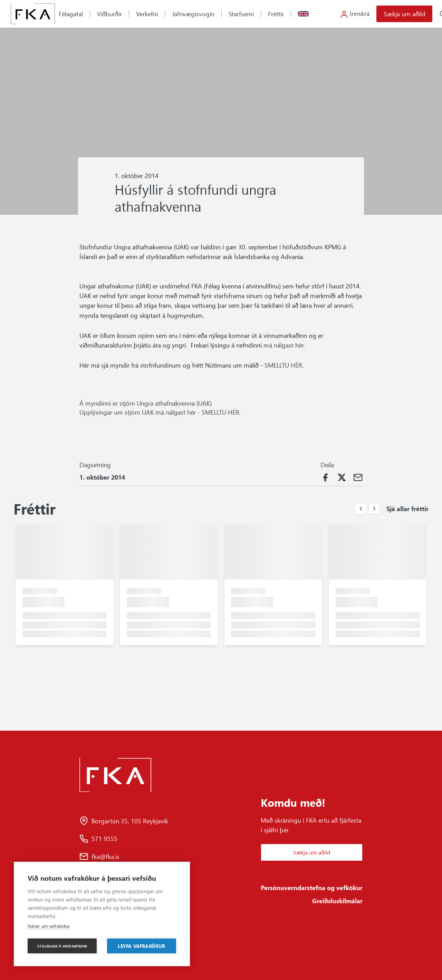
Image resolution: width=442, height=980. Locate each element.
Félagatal (71, 14)
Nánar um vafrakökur (49, 926)
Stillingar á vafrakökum (62, 946)
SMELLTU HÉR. (222, 412)
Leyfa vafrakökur (141, 946)
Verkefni (147, 14)
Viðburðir (109, 14)
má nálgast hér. (285, 345)
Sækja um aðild (405, 14)
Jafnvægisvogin (193, 14)
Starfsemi (241, 14)
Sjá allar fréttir (407, 509)
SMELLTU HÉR (283, 365)
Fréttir (276, 14)
